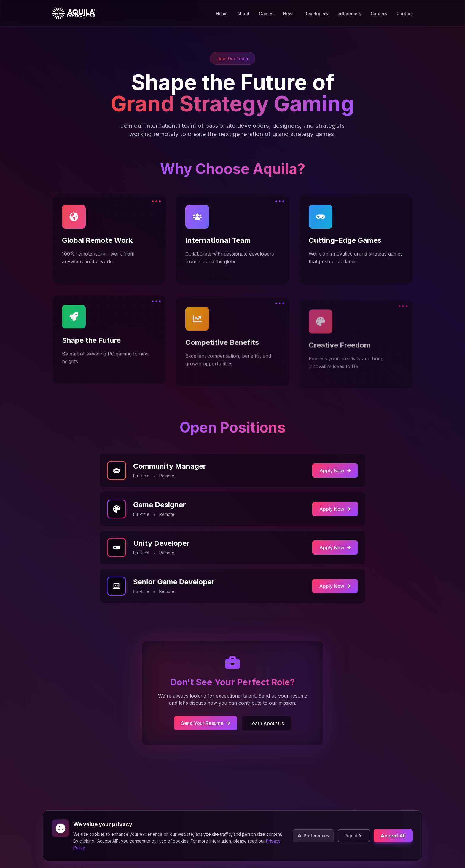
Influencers (349, 13)
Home (222, 13)
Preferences (313, 836)
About (243, 13)
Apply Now (332, 470)
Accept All (393, 836)
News (289, 13)
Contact (405, 10)
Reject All (354, 836)
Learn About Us (265, 722)
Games (266, 13)
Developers (316, 13)
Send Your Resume (207, 721)
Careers (379, 12)
